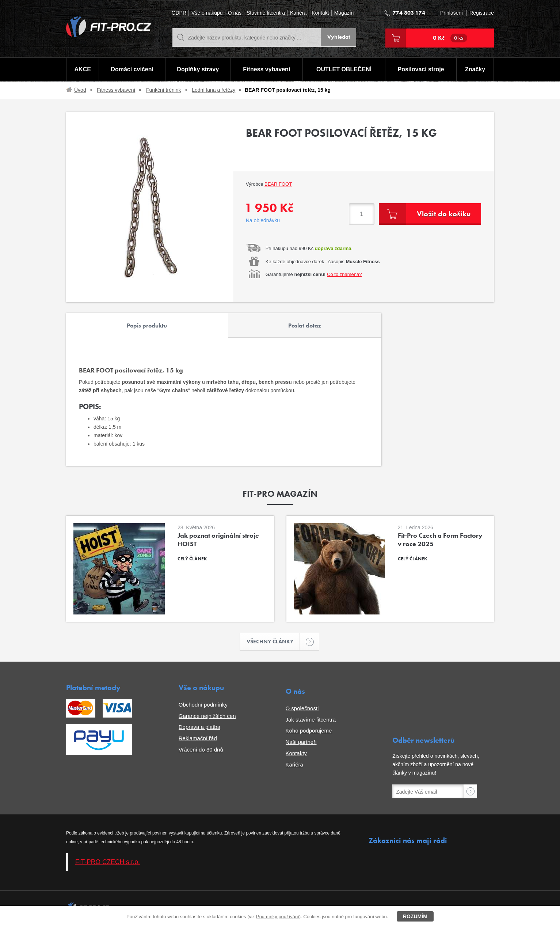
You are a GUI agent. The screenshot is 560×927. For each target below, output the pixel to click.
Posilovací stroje (421, 70)
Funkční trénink (164, 90)
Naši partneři (301, 743)
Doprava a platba (199, 728)
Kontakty (296, 754)
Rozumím (415, 916)
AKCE (82, 70)
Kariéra (298, 13)
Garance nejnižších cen (207, 716)
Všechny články (273, 642)
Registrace (482, 13)
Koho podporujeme (309, 731)
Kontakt (320, 13)
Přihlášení (452, 13)
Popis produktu (147, 326)
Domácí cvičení (132, 70)
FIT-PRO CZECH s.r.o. (108, 862)
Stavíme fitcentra (266, 13)
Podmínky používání (278, 917)
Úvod (80, 90)
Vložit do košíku (442, 214)
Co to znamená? (344, 274)
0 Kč (450, 38)
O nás (235, 13)
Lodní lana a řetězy (214, 90)
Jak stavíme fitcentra (311, 720)
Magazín (344, 13)
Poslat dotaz (305, 326)
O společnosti (302, 709)
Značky (475, 70)
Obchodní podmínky (203, 705)
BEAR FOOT (278, 184)
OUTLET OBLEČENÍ (344, 70)
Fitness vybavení (266, 70)
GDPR (179, 13)
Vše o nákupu (207, 13)
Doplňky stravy (197, 70)
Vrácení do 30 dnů (201, 750)
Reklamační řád (198, 739)
